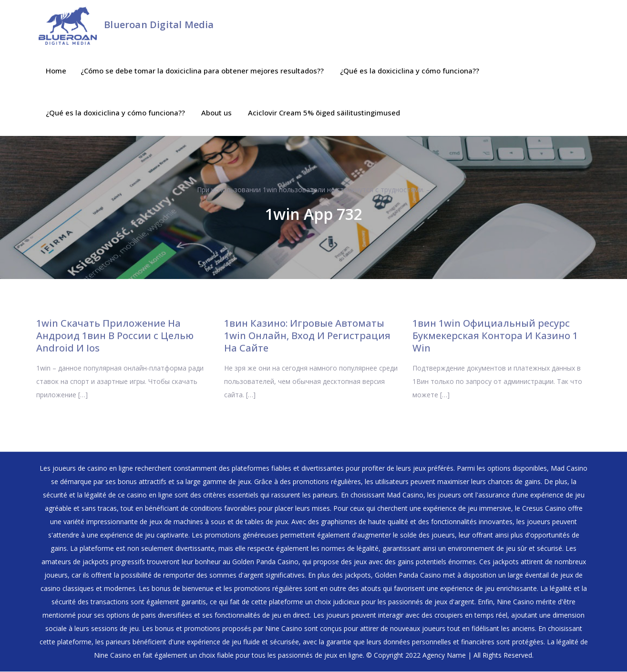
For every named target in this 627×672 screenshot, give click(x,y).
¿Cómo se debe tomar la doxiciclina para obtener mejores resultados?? (202, 71)
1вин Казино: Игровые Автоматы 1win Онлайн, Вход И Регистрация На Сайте (307, 336)
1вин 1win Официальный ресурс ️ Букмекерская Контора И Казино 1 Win (495, 336)
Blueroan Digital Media (159, 25)
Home (56, 71)
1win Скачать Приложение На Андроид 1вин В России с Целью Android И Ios (115, 336)
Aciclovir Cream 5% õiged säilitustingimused (324, 113)
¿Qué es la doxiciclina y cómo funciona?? (410, 71)
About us (216, 113)
